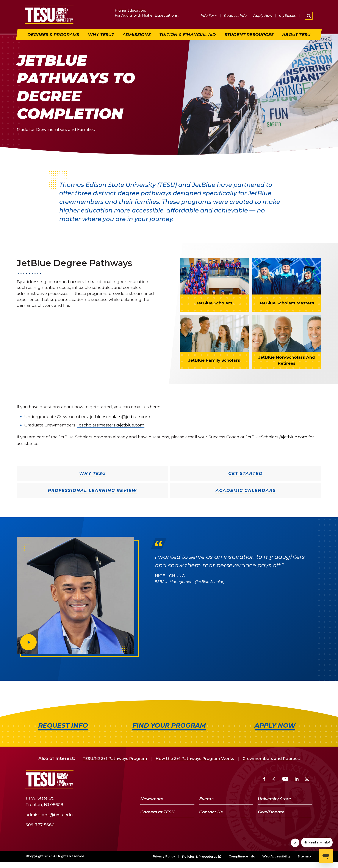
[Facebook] (264, 779)
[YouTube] (285, 779)
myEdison (288, 16)
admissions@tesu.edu (49, 815)
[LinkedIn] (297, 779)
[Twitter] (274, 779)
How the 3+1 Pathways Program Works (195, 759)
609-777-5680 (40, 825)
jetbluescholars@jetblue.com (120, 417)
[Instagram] (307, 779)
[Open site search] (309, 16)
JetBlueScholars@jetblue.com (277, 437)
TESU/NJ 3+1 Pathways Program (115, 759)
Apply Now (263, 16)
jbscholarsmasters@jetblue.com (111, 425)
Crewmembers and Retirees (271, 759)
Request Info (235, 16)
